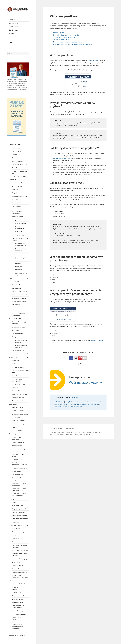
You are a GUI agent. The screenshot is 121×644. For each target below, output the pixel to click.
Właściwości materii (15, 145)
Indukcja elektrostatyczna (19, 424)
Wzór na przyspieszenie (20, 227)
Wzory (14, 220)
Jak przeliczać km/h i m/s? (61, 40)
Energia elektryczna (18, 475)
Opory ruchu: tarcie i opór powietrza (20, 309)
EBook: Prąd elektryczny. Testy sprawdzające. (19, 495)
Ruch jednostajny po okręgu (21, 274)
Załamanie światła (17, 599)
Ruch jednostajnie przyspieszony (17, 212)
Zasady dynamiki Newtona (20, 291)
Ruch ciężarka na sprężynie (20, 550)
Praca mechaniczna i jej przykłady (19, 323)
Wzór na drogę (20, 235)
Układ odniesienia (17, 183)
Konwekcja (15, 388)
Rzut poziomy (19, 266)
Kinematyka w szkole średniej (18, 239)
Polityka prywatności (56, 428)
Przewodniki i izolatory (19, 421)
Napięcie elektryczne (18, 442)
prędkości (78, 63)
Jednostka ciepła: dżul (19, 376)
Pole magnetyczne (18, 505)
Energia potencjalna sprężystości (21, 346)
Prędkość (15, 199)
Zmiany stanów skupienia (19, 394)
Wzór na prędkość (21, 223)
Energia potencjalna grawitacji (21, 341)
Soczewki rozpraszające (19, 614)
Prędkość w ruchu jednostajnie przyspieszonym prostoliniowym (72, 44)
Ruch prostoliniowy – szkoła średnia (21, 250)
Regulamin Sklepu (70, 428)
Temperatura (16, 361)
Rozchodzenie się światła (19, 584)
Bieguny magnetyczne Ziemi (20, 509)
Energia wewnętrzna (18, 367)
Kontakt (11, 34)
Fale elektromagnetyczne (19, 572)
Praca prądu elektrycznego (20, 468)
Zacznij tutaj (13, 20)
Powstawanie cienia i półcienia (18, 588)
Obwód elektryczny (18, 471)
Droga (82, 402)
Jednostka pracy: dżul (18, 327)
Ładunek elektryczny (18, 411)
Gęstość (15, 155)
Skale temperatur (17, 364)
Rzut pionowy (19, 263)
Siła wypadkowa (17, 288)
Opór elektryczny (17, 459)
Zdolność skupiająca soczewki (18, 619)
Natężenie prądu (17, 446)
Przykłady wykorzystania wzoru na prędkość (67, 35)
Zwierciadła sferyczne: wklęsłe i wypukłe (19, 607)
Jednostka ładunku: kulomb (20, 414)
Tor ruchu (15, 190)
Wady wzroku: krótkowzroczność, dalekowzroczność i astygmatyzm (18, 626)
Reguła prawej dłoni (18, 522)
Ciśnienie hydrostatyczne (19, 164)
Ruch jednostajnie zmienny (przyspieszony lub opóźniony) (21, 257)
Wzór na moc (16, 330)
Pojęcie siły (15, 282)
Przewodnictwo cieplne (19, 384)
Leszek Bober (13, 632)
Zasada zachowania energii (20, 354)
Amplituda (15, 535)
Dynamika (12, 278)
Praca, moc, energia (15, 318)
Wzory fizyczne (14, 23)
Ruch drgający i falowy (16, 525)
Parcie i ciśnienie (17, 158)
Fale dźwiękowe (17, 569)
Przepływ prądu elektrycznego (17, 438)
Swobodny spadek (18, 217)
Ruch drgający (16, 529)
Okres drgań (16, 538)
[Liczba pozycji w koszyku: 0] (10, 43)
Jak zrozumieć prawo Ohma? (18, 455)
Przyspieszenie (17, 203)
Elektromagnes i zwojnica (20, 515)
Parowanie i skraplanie (19, 401)
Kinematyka (13, 180)
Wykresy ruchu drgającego (20, 559)
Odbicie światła (17, 592)
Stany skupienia (17, 151)
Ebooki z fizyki (14, 30)
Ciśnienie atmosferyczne (19, 161)
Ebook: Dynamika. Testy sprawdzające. (19, 314)
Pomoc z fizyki (14, 27)
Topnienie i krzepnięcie (19, 397)
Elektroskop (16, 427)
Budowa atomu (17, 417)
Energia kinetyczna (18, 334)
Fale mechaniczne (17, 566)
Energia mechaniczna (18, 351)
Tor (78, 402)
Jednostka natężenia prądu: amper (20, 450)
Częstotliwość (16, 542)
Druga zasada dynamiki (19, 298)
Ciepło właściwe (17, 391)
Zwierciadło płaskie (18, 602)
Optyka (11, 581)
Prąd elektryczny (14, 434)
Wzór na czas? (20, 232)
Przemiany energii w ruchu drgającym (20, 555)
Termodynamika (14, 357)
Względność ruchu (18, 186)
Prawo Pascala (17, 168)
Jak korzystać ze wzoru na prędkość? (65, 37)
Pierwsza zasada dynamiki (20, 295)
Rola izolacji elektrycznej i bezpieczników (20, 484)
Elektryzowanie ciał (18, 407)
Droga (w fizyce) (17, 193)
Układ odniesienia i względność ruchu (21, 245)
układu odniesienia (94, 61)
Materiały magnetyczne (19, 512)
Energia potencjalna (18, 337)
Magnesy (15, 502)
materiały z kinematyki (97, 340)
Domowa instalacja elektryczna (18, 479)
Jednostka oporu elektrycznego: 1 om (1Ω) (19, 464)
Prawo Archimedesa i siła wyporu (19, 172)
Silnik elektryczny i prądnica (20, 519)
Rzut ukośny (19, 270)
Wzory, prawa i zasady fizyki (17, 635)
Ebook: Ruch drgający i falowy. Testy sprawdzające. (20, 576)
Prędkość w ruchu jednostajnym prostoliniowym (68, 42)
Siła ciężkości (16, 305)
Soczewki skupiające (18, 611)
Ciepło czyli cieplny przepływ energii (20, 372)
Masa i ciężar (16, 148)
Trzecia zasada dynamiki (19, 301)
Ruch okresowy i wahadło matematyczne (20, 546)
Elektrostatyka (13, 404)
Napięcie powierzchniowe (20, 176)
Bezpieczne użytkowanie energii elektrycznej (19, 489)
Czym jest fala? (17, 562)
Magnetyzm (13, 499)
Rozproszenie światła (18, 596)
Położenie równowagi (18, 532)
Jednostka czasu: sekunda (20, 196)
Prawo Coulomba (17, 431)
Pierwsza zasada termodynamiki (17, 380)
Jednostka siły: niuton (18, 285)
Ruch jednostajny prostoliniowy (17, 207)
